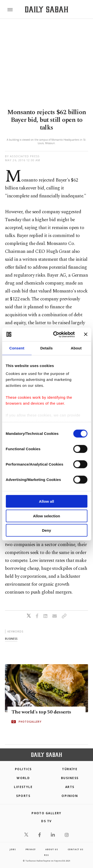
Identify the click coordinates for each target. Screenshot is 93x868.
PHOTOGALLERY (30, 722)
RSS (46, 855)
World (23, 778)
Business (70, 778)
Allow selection (46, 516)
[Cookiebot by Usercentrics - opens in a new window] (55, 334)
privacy (31, 849)
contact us (76, 849)
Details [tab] (47, 348)
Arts (70, 787)
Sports (23, 796)
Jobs (13, 849)
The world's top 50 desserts (41, 712)
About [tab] (76, 348)
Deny (46, 530)
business (11, 639)
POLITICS (23, 769)
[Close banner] (86, 334)
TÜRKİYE (70, 769)
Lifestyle (23, 787)
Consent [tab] (17, 348)
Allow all (46, 501)
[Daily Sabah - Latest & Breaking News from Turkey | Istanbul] (46, 10)
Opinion (70, 796)
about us (52, 849)
